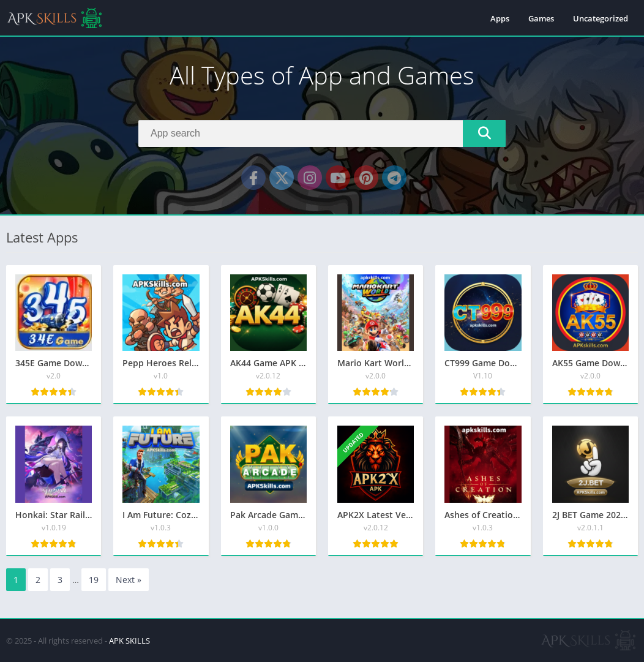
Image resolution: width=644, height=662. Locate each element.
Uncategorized (601, 18)
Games (541, 18)
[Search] (322, 134)
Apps (500, 18)
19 (94, 580)
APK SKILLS (129, 641)
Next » (129, 580)
